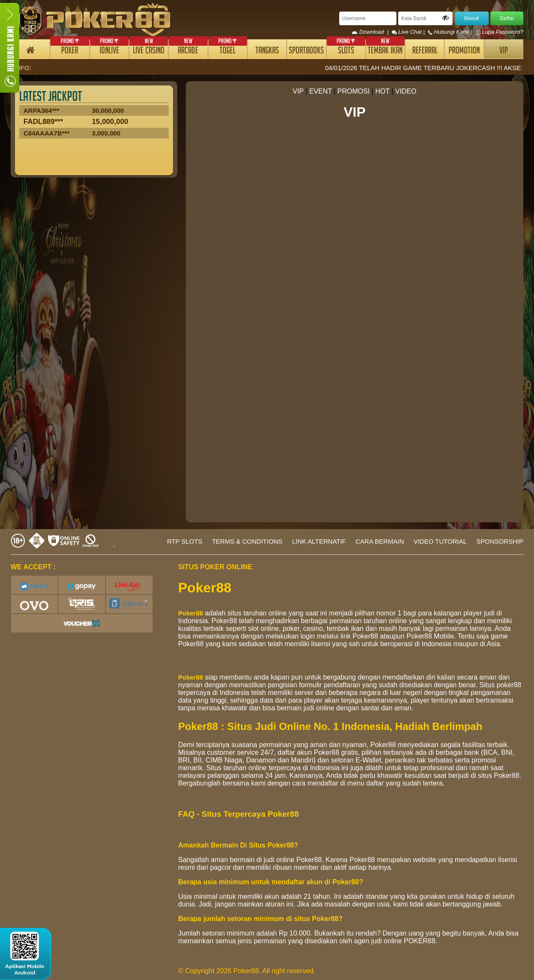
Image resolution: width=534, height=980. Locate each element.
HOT (382, 91)
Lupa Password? (499, 32)
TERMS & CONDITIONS (247, 541)
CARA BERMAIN (380, 541)
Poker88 (191, 613)
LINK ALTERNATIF (319, 541)
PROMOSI (354, 91)
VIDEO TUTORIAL (440, 541)
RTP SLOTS (185, 541)
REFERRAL (425, 52)
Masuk (472, 18)
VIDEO (406, 91)
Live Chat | (409, 32)
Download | (371, 32)
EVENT (321, 91)
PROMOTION (464, 52)
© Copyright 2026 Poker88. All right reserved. (247, 971)
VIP (504, 52)
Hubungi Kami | (451, 32)
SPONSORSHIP (500, 541)
